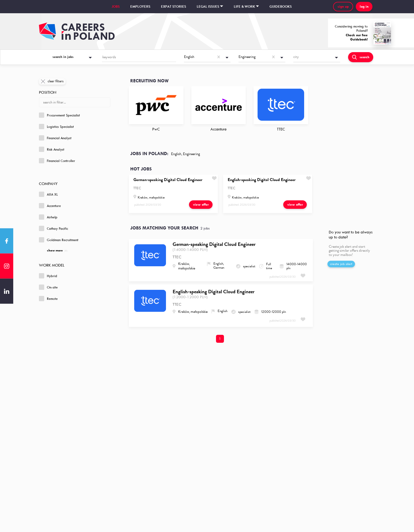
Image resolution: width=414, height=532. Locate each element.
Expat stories (174, 7)
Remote (48, 299)
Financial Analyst (55, 138)
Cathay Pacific (53, 228)
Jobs (116, 7)
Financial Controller (57, 161)
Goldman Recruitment (59, 240)
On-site (48, 287)
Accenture (50, 206)
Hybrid (48, 276)
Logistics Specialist (56, 127)
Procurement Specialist (59, 115)
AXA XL (48, 194)
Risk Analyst (52, 149)
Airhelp (48, 217)
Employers (140, 7)
